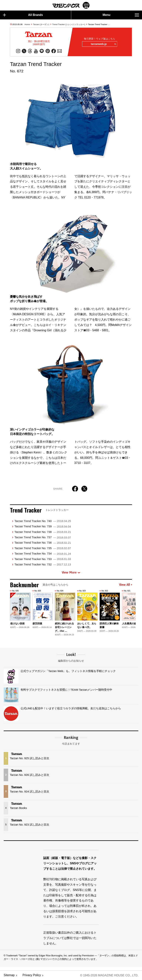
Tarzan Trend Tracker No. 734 (43, 554)
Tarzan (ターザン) (41, 24)
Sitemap (9, 975)
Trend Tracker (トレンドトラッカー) (69, 24)
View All (126, 585)
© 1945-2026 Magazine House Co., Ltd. (109, 975)
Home (27, 24)
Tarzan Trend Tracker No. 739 (43, 526)
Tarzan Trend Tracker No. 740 (43, 521)
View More (71, 573)
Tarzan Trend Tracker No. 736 (43, 543)
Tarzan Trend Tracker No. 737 (43, 537)
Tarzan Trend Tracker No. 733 (43, 559)
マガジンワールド (71, 5)
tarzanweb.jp (103, 44)
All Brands (23, 15)
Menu (121, 15)
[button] (129, 611)
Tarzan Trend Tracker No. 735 (43, 548)
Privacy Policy (32, 975)
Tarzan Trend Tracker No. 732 (43, 565)
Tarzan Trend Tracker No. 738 (43, 532)
